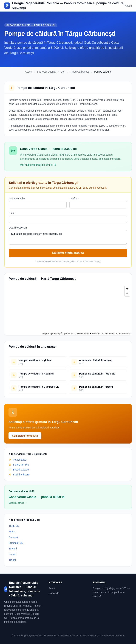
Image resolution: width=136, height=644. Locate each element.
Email (12, 213)
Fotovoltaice (17, 460)
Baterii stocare (19, 470)
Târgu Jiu (14, 526)
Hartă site (54, 593)
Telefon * (74, 199)
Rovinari (13, 537)
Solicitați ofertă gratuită (68, 253)
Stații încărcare (19, 475)
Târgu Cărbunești (80, 72)
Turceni (13, 549)
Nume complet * (18, 199)
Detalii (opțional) (18, 228)
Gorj (63, 72)
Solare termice (19, 465)
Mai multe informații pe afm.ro (38, 165)
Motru (12, 532)
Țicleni (12, 560)
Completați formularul (25, 436)
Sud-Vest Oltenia (46, 72)
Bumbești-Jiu (16, 543)
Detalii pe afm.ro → (18, 503)
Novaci (12, 554)
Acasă (128, 6)
